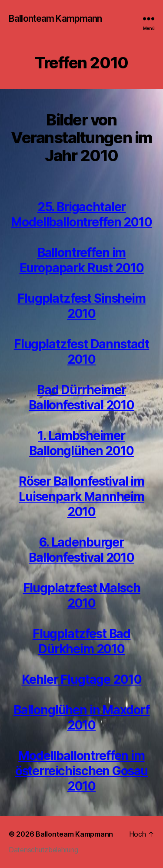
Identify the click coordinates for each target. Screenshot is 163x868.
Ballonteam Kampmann (55, 19)
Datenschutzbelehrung (43, 850)
